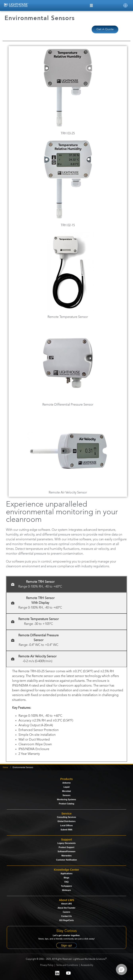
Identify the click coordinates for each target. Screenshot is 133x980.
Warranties (66, 856)
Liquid (67, 787)
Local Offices (66, 826)
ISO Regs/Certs (66, 920)
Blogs (67, 878)
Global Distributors (66, 821)
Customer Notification (66, 860)
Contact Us (66, 916)
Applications (66, 874)
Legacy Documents (67, 843)
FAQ (66, 882)
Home (5, 767)
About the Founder (66, 908)
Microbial (67, 791)
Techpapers (66, 886)
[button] (126, 5)
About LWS (66, 904)
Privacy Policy (47, 965)
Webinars (66, 890)
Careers (66, 912)
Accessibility (87, 965)
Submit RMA (66, 830)
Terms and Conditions (67, 965)
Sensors (66, 795)
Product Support (66, 847)
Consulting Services (66, 817)
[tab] (66, 584)
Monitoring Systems (67, 800)
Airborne (67, 783)
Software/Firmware (66, 852)
